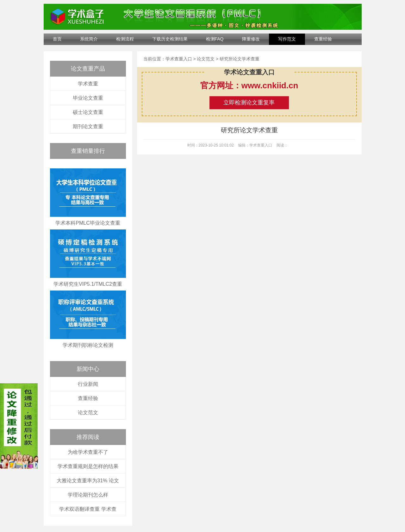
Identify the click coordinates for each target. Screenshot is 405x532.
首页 (57, 39)
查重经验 (323, 39)
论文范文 (88, 413)
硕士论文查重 (88, 112)
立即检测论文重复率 (249, 103)
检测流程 (125, 39)
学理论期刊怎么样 (88, 495)
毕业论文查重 (88, 98)
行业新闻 (88, 384)
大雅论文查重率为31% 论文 (88, 481)
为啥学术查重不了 (88, 452)
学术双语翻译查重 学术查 (88, 509)
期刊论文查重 (88, 126)
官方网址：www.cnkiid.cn (249, 85)
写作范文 (287, 39)
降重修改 (251, 39)
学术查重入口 (179, 59)
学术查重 (88, 84)
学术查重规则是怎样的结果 (88, 466)
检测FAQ (215, 39)
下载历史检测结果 (170, 39)
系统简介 (89, 39)
